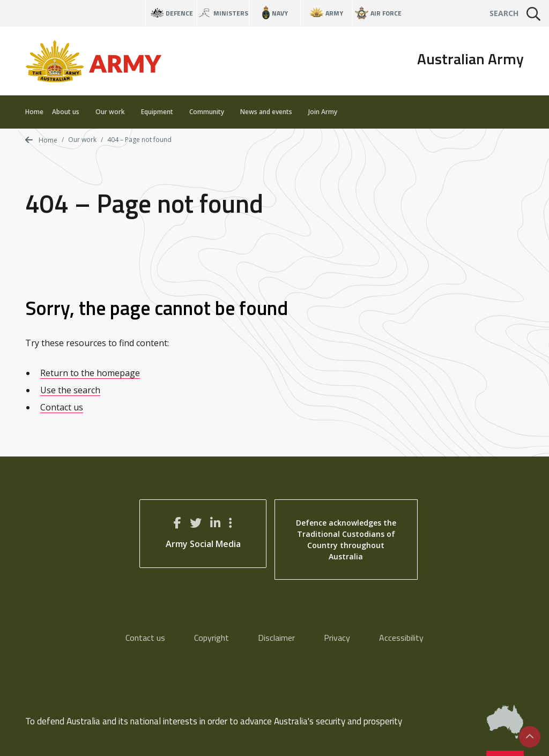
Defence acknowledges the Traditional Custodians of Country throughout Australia (346, 540)
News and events (270, 112)
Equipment (161, 112)
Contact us (62, 407)
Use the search (70, 390)
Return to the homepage (90, 373)
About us (69, 112)
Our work (114, 112)
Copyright (212, 638)
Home (34, 112)
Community (210, 112)
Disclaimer (276, 638)
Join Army (323, 112)
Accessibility (401, 638)
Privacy (337, 638)
